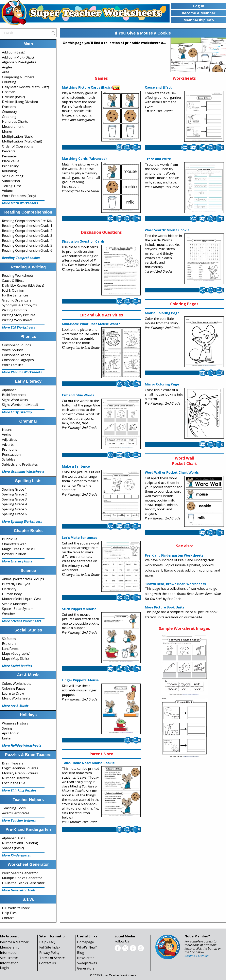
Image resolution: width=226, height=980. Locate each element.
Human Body (12, 594)
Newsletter (85, 958)
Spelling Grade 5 (14, 509)
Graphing (9, 117)
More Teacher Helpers (19, 820)
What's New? (87, 947)
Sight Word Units (15, 400)
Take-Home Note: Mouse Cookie (88, 763)
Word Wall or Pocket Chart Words (172, 472)
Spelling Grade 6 (14, 514)
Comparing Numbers (18, 77)
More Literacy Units (17, 561)
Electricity (9, 589)
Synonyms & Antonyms (19, 305)
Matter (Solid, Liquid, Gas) (21, 599)
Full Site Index (50, 947)
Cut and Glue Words (78, 395)
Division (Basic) (13, 97)
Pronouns (10, 449)
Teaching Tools (14, 808)
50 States (9, 639)
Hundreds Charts (15, 121)
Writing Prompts (15, 310)
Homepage (85, 942)
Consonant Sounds (16, 345)
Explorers (9, 644)
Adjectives (10, 440)
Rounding (9, 171)
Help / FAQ (47, 942)
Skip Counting (13, 176)
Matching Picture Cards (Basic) (87, 87)
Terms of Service (52, 958)
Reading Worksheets (18, 275)
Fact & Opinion (13, 290)
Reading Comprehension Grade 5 (27, 245)
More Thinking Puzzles (19, 790)
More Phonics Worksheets (22, 372)
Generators (86, 968)
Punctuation (11, 454)
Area (6, 72)
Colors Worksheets (17, 684)
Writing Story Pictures (19, 315)
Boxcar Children (14, 554)
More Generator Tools (19, 890)
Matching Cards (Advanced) (84, 159)
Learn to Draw (13, 693)
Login (4, 968)
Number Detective (16, 778)
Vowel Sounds (13, 350)
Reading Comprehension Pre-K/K (27, 221)
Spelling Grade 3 (14, 499)
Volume (8, 191)
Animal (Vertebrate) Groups (23, 579)
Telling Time (12, 186)
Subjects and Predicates (20, 464)
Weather (9, 614)
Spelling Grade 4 (14, 504)
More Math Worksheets (20, 203)
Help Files (9, 913)
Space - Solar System (18, 609)
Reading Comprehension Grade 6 (27, 250)
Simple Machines (15, 604)
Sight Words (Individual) (20, 405)
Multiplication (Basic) (18, 136)
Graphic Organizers (17, 300)
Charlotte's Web (14, 544)
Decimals (9, 92)
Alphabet (9, 390)
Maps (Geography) (16, 653)
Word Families (13, 365)
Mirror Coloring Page (162, 384)
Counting (9, 82)
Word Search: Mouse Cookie (167, 230)
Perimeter (10, 156)
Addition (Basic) (14, 52)
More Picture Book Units (165, 607)
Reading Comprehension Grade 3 (27, 236)
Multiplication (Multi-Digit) (22, 141)
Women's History (15, 723)
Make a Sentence (76, 466)
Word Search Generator (20, 873)
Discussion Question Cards (83, 241)
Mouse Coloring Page (162, 313)
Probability (10, 166)
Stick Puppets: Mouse (79, 609)
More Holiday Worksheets (22, 745)
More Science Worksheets (22, 621)
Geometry (10, 112)
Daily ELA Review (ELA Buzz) (23, 285)
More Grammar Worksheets (23, 472)
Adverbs (8, 445)
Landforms (10, 649)
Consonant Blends (16, 355)
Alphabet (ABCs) (14, 838)
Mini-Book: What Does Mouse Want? (91, 324)
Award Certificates (16, 813)
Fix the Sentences (15, 295)
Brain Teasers (13, 763)
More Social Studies (17, 666)
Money (7, 131)
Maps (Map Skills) (15, 659)
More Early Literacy (17, 412)
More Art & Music (15, 706)
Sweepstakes (87, 963)
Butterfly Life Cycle (16, 584)
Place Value (11, 161)
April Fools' (10, 733)
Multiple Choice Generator (22, 878)
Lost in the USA (14, 783)
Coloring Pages (14, 688)
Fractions (9, 107)
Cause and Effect (158, 87)
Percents (9, 151)
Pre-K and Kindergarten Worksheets (174, 555)
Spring (7, 728)
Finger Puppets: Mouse (80, 680)
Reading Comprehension (21, 258)
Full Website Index (16, 908)
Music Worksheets (16, 698)
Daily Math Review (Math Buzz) (25, 87)
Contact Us (48, 963)
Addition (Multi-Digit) (18, 57)
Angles (7, 67)
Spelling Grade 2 (14, 494)
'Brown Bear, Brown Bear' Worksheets (175, 584)
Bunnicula (10, 539)
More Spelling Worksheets (22, 521)
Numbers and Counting (20, 843)
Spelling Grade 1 (14, 489)
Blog (81, 953)
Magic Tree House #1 (19, 549)
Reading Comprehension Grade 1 (27, 226)
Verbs (6, 435)
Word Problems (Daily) (19, 196)
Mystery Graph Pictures (20, 773)
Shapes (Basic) (13, 848)
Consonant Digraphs (18, 360)
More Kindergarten (17, 855)
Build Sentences (14, 395)
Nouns (7, 430)
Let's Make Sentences (80, 538)
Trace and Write (158, 159)
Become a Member (14, 942)
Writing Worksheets (17, 320)
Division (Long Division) (20, 102)
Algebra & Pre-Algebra (19, 62)
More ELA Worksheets (19, 327)
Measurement (13, 127)
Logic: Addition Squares (20, 768)
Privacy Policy (49, 953)
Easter (7, 738)
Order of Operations (18, 146)
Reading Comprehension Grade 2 (27, 231)
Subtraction (11, 181)
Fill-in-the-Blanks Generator (23, 883)
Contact (8, 918)
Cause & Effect (13, 281)
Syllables (9, 459)
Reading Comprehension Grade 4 (27, 241)
